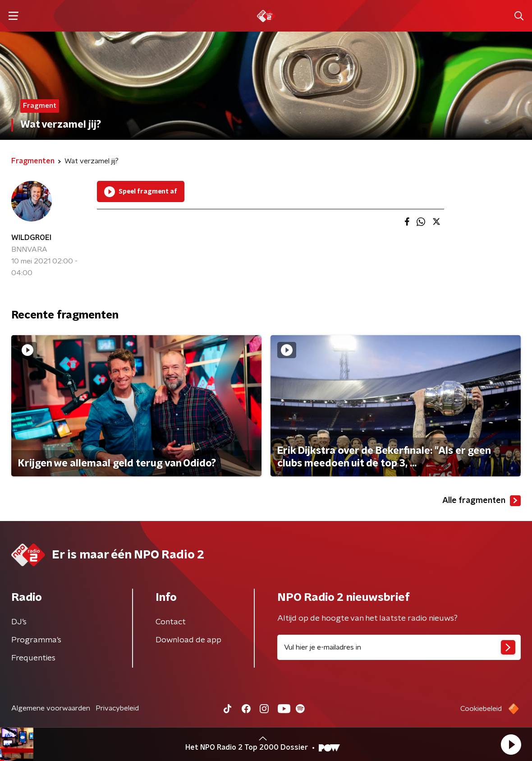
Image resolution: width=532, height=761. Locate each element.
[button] (511, 744)
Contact (171, 622)
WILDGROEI (31, 238)
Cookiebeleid (481, 709)
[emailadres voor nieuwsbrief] (399, 647)
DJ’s (19, 622)
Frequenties (33, 658)
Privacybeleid (117, 708)
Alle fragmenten (482, 501)
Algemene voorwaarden (51, 708)
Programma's (36, 640)
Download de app (188, 640)
